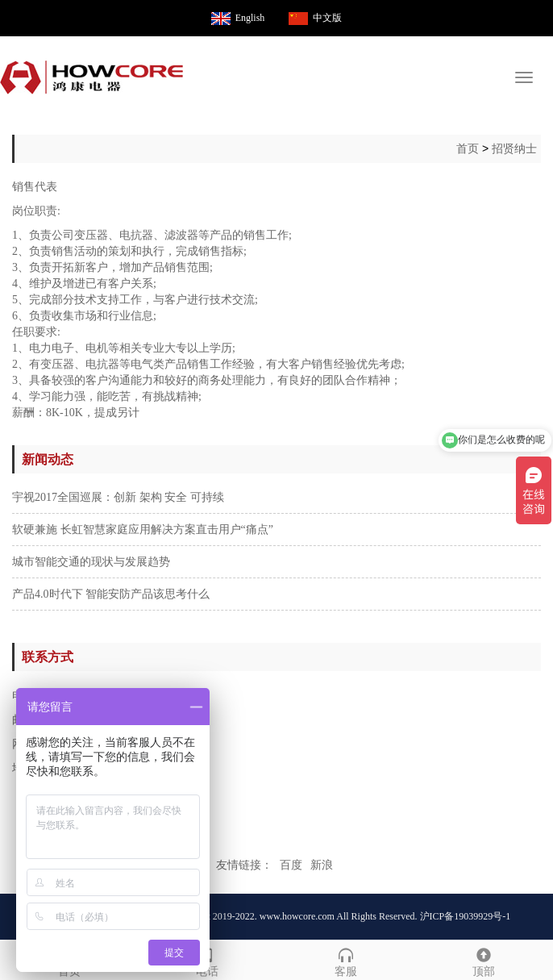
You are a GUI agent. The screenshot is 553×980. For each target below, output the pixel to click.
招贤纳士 (514, 148)
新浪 (322, 865)
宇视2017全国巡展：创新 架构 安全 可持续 (118, 497)
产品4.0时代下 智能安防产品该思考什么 (111, 594)
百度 (291, 865)
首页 (468, 148)
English (250, 18)
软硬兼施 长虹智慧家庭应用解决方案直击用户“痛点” (143, 530)
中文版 (327, 18)
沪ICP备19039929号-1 (466, 916)
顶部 (484, 960)
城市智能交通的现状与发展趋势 (91, 562)
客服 (346, 960)
